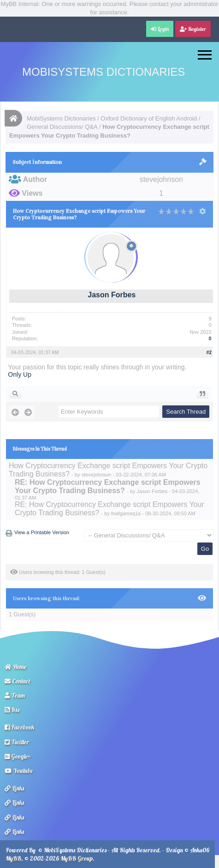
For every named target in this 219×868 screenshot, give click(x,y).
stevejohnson (97, 475)
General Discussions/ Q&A (62, 127)
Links (14, 788)
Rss (12, 710)
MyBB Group (77, 858)
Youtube (19, 771)
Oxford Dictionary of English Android (149, 118)
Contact (18, 681)
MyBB (13, 858)
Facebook (19, 727)
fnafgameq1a (126, 513)
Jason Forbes (112, 295)
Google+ (18, 756)
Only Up (20, 374)
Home (15, 667)
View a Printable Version (42, 532)
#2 (209, 352)
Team (15, 695)
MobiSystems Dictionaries (104, 72)
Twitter (17, 742)
